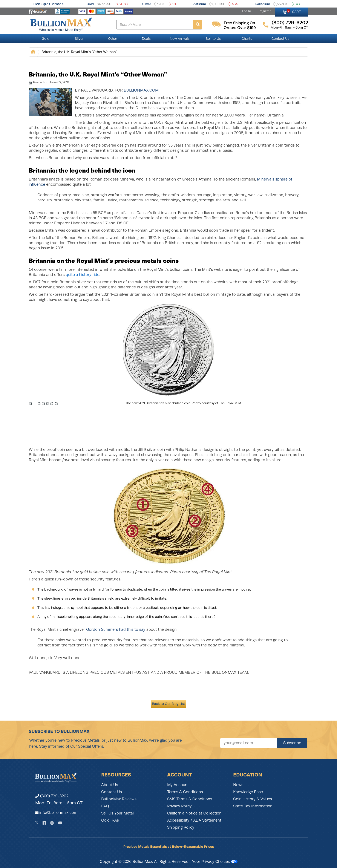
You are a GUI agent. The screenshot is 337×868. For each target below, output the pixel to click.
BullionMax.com (141, 90)
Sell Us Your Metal (117, 813)
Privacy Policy (179, 806)
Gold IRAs (110, 820)
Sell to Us (213, 39)
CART (294, 11)
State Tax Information (253, 806)
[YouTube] (60, 823)
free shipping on (239, 23)
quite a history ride (83, 275)
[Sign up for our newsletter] (249, 743)
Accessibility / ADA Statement (194, 820)
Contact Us (280, 39)
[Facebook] (44, 823)
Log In (247, 11)
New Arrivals (180, 39)
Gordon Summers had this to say (116, 629)
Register (265, 11)
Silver (147, 4)
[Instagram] (52, 823)
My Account (178, 785)
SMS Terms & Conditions (190, 799)
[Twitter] (37, 823)
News (238, 785)
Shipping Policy (181, 827)
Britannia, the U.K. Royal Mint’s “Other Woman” (79, 52)
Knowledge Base (248, 792)
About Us (110, 785)
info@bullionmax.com (58, 813)
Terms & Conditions (185, 792)
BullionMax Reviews (119, 799)
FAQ (105, 806)
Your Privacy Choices (215, 862)
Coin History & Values (253, 799)
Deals (146, 39)
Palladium (263, 4)
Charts (247, 39)
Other (113, 39)
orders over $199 (240, 28)
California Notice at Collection (194, 813)
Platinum (199, 4)
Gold (90, 4)
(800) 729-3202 (52, 796)
